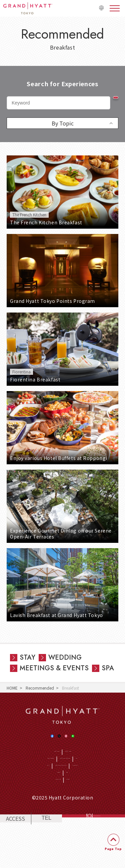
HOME (12, 688)
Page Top (113, 849)
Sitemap (78, 817)
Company (53, 807)
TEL (46, 860)
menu (115, 8)
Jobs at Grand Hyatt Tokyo (81, 775)
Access (75, 807)
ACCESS (15, 860)
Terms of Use (51, 817)
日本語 (98, 11)
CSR (64, 787)
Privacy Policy (101, 797)
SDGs (16, 797)
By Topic (63, 123)
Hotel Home (45, 765)
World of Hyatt (77, 765)
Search (105, 102)
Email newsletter (33, 775)
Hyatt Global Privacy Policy (54, 797)
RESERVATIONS (98, 860)
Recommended (40, 688)
